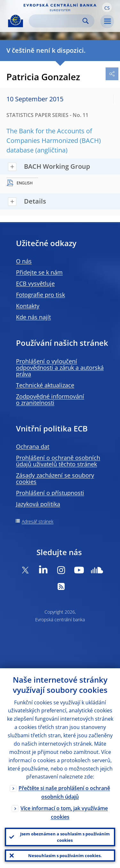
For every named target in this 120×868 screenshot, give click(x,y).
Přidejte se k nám (39, 272)
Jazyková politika (38, 504)
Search (86, 21)
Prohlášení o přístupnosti (50, 493)
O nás (24, 261)
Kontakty (28, 306)
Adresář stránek (38, 521)
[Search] (56, 21)
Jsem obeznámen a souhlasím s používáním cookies (65, 837)
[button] (107, 7)
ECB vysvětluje (35, 283)
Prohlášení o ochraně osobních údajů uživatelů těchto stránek (58, 461)
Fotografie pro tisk (40, 295)
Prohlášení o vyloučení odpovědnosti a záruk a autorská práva (60, 368)
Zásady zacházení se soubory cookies (55, 478)
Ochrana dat (33, 446)
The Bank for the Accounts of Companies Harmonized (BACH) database (54, 140)
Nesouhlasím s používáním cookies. (65, 856)
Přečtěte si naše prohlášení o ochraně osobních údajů (64, 792)
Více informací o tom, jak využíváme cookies (64, 813)
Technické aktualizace (45, 385)
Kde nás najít (33, 317)
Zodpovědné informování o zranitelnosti (50, 399)
